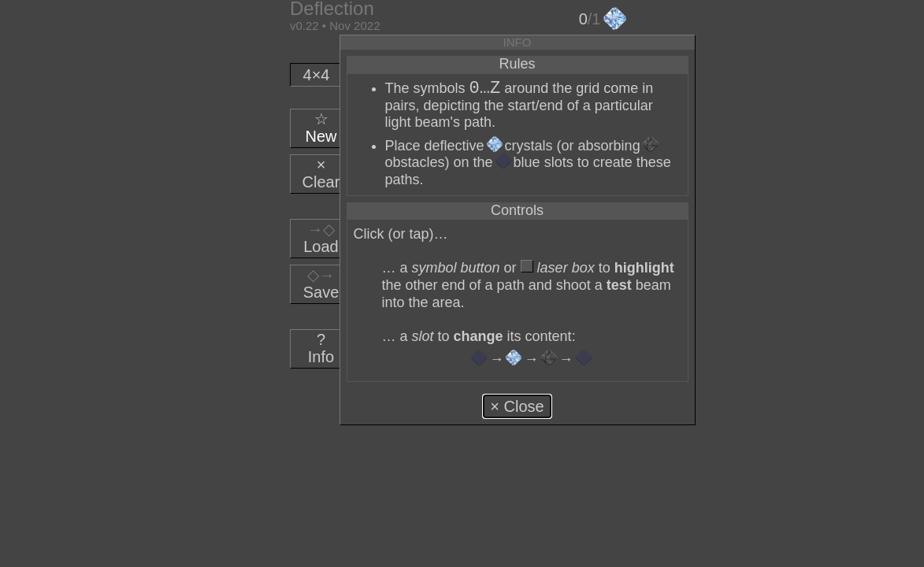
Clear (321, 173)
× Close (517, 406)
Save (321, 283)
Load (321, 238)
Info (321, 348)
